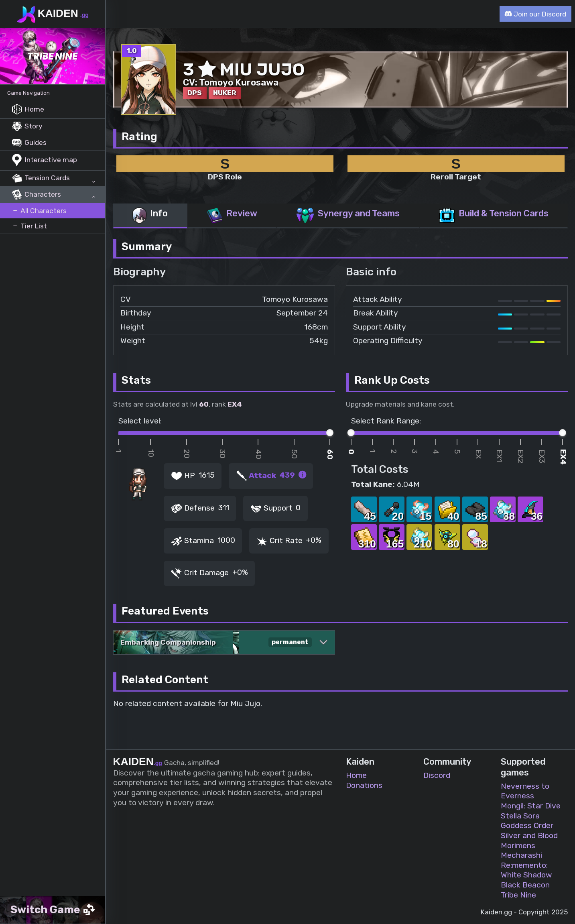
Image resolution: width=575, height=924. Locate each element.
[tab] (150, 216)
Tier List (29, 226)
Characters (36, 195)
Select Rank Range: (386, 421)
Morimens (518, 846)
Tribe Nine (518, 895)
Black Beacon (525, 885)
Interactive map (44, 160)
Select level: (140, 421)
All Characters (39, 211)
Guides (29, 143)
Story (27, 127)
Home (28, 110)
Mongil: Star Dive (531, 806)
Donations (364, 785)
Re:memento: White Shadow (526, 870)
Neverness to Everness (525, 791)
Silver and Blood (529, 835)
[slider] (330, 433)
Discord (437, 775)
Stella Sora (520, 816)
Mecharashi (521, 855)
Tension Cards (41, 178)
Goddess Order (527, 825)
